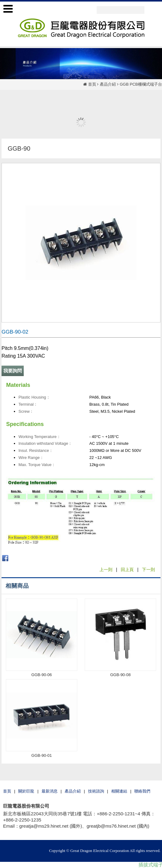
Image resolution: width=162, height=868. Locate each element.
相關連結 (119, 791)
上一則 (106, 570)
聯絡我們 (142, 791)
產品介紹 (108, 84)
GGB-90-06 (42, 675)
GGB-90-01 (42, 755)
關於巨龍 (26, 791)
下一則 (148, 570)
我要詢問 (13, 371)
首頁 (92, 84)
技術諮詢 (96, 791)
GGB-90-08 (120, 675)
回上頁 (127, 570)
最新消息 (50, 791)
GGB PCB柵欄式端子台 (141, 84)
